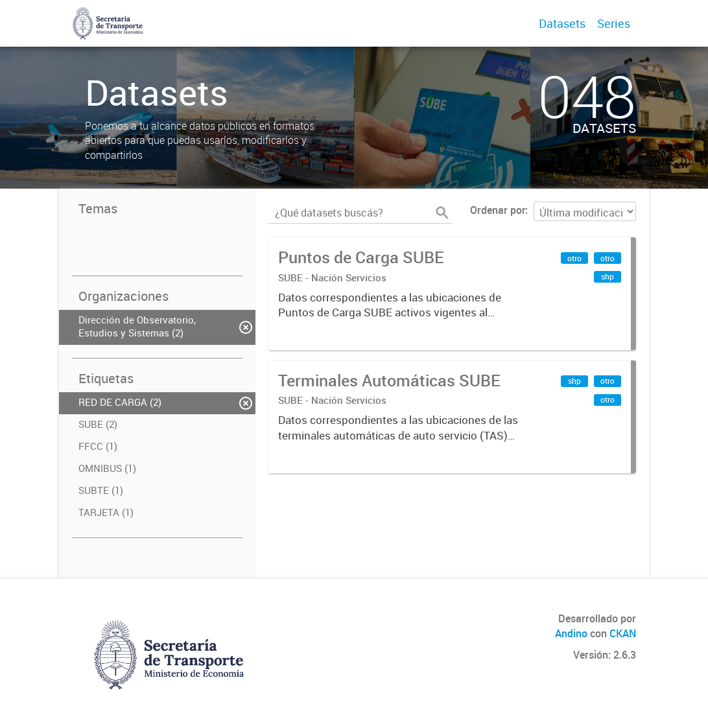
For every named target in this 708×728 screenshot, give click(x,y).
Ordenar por (498, 210)
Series (614, 23)
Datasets (562, 23)
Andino (571, 633)
